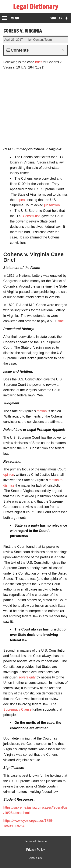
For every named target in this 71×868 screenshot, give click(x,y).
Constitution (32, 216)
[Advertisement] (35, 108)
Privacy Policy (35, 850)
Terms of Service (36, 841)
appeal (21, 200)
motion (42, 411)
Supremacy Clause (18, 709)
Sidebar (56, 18)
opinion (9, 475)
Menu (15, 18)
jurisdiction (52, 205)
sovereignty (27, 677)
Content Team (42, 40)
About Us (35, 858)
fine (61, 321)
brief (38, 62)
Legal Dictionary (35, 7)
